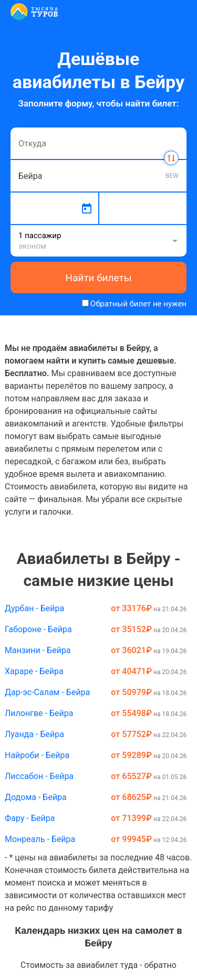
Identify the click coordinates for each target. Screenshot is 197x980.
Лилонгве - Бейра (39, 713)
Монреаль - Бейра (40, 839)
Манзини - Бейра (38, 650)
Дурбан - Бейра (34, 608)
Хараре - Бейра (34, 671)
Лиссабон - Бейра (39, 776)
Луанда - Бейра (34, 734)
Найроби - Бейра (37, 755)
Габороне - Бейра (38, 629)
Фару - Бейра (30, 818)
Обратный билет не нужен (138, 304)
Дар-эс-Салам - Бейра (47, 692)
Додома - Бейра (36, 797)
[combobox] (98, 143)
